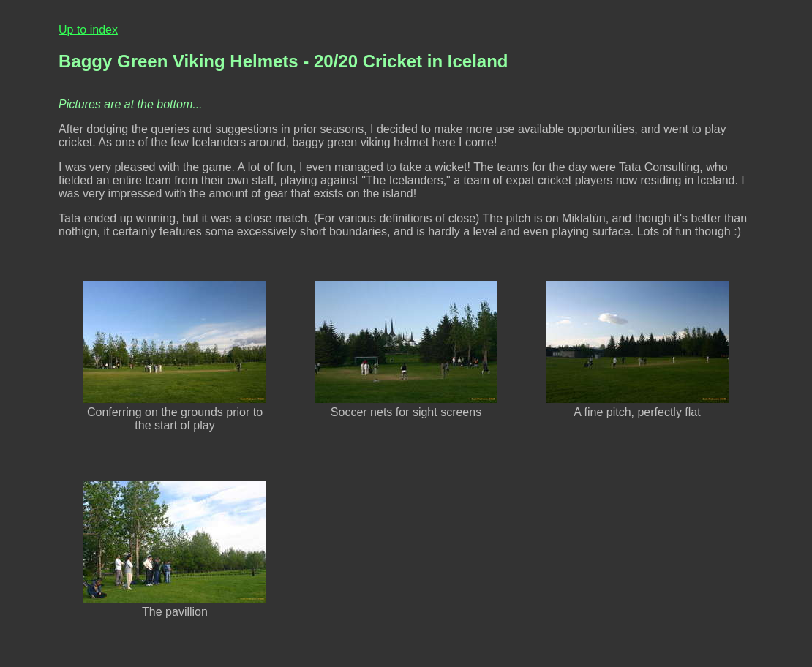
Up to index (88, 30)
